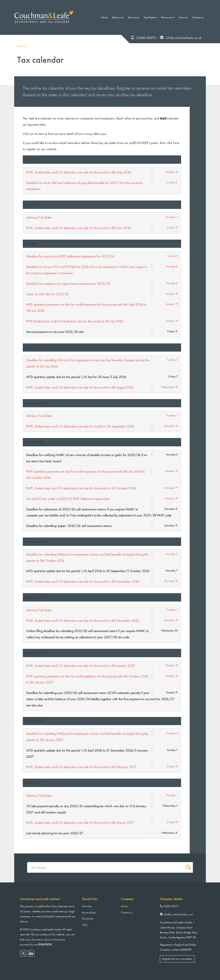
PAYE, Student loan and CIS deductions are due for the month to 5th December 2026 (82, 621)
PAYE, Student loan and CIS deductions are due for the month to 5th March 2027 (80, 823)
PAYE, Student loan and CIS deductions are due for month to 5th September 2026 (80, 426)
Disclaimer (88, 918)
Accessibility (89, 912)
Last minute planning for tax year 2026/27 (55, 833)
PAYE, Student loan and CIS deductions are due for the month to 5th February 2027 (81, 767)
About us (118, 17)
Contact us (198, 17)
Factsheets (150, 17)
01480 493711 (169, 906)
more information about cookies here (45, 939)
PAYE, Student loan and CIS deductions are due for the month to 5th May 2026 (79, 172)
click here (173, 143)
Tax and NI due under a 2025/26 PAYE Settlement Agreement (68, 499)
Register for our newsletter (177, 959)
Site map (87, 906)
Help (85, 925)
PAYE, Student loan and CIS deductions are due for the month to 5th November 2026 (83, 581)
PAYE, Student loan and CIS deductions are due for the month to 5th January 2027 (81, 666)
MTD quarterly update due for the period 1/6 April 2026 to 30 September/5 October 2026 (88, 571)
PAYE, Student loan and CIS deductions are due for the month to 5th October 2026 (81, 488)
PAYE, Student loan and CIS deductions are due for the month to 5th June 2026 (79, 228)
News (183, 17)
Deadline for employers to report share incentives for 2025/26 (68, 284)
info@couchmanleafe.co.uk (184, 38)
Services (134, 17)
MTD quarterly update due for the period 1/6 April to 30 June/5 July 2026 (76, 377)
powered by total (36, 944)
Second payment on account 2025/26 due (55, 332)
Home (104, 17)
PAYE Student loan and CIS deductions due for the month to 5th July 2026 (75, 321)
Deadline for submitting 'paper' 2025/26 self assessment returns (69, 526)
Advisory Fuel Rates (39, 217)
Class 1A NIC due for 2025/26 (48, 294)
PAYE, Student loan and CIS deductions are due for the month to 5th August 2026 (80, 387)
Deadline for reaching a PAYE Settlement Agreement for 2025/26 (70, 256)
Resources (168, 17)
